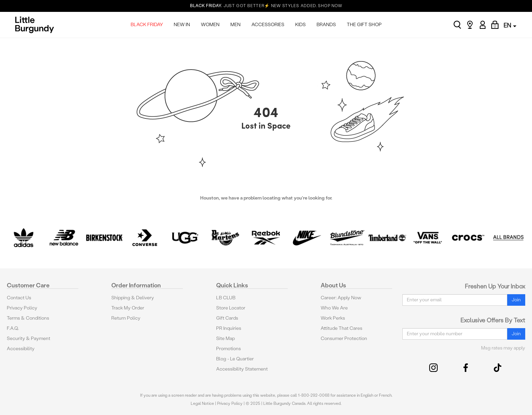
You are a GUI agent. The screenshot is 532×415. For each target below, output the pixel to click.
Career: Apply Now (341, 298)
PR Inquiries (229, 328)
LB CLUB (226, 298)
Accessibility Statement (242, 369)
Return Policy (126, 318)
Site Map (225, 338)
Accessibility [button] (21, 349)
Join (516, 300)
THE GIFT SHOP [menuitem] (364, 25)
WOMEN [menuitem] (210, 25)
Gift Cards (227, 318)
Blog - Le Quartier (235, 359)
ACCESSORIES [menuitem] (268, 25)
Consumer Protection (344, 338)
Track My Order (128, 308)
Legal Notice (202, 403)
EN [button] (510, 25)
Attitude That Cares (341, 328)
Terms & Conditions (28, 318)
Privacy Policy (22, 308)
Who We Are (334, 308)
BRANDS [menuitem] (326, 25)
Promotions (229, 349)
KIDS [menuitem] (300, 25)
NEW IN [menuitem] (182, 25)
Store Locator (231, 308)
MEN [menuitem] (235, 25)
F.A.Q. (13, 328)
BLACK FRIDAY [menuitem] (147, 25)
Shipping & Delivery (133, 298)
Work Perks (333, 318)
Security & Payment (28, 338)
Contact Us (19, 298)
